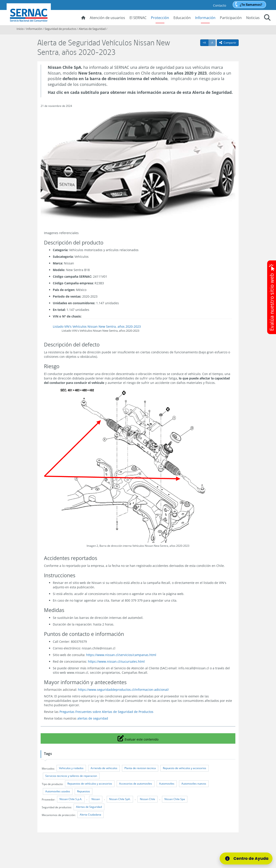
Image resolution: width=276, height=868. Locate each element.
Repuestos (84, 791)
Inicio (20, 29)
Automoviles (167, 784)
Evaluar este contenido (138, 738)
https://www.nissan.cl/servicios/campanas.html (121, 655)
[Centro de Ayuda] (247, 858)
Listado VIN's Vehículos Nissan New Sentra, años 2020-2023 (97, 326)
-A (213, 42)
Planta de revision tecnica (140, 768)
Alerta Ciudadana (90, 815)
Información (205, 18)
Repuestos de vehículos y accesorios (90, 784)
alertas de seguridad (93, 718)
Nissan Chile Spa (175, 799)
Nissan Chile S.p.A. (71, 799)
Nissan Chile (148, 799)
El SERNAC (138, 18)
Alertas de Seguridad (92, 29)
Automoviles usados (58, 791)
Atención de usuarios (107, 18)
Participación (231, 18)
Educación (182, 18)
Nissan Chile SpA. (120, 799)
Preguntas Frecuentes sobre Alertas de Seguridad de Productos (106, 712)
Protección (160, 18)
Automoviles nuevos (194, 784)
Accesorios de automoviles (136, 784)
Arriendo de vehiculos (104, 768)
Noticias (253, 18)
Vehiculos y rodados (71, 768)
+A (206, 42)
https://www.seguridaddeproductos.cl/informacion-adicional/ (123, 690)
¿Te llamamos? (251, 5)
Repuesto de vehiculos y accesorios (185, 768)
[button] (267, 18)
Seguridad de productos (60, 29)
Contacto (220, 5)
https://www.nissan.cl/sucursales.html (116, 661)
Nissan (96, 799)
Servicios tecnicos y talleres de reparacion (71, 776)
